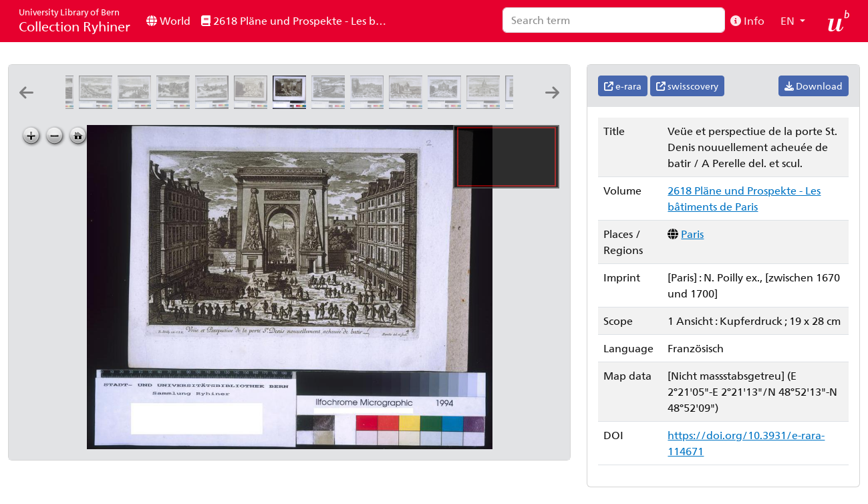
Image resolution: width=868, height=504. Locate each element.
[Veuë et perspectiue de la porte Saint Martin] (253, 105)
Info (747, 20)
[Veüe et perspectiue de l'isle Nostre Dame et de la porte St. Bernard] (98, 105)
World (168, 20)
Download (814, 86)
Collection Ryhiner (75, 20)
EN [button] (789, 20)
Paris (692, 234)
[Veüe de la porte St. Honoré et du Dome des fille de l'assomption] (408, 105)
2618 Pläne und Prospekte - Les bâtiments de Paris (299, 20)
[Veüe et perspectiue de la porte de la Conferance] (331, 105)
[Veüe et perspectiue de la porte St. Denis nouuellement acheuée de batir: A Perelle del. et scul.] (292, 105)
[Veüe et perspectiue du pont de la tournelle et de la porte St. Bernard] (137, 105)
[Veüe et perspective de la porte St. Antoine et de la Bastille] (370, 105)
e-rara (623, 86)
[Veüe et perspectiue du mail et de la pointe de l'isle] (176, 105)
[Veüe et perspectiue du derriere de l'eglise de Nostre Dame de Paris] (214, 105)
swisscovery (687, 86)
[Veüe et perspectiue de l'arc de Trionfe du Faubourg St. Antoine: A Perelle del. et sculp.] (447, 105)
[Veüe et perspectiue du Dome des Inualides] (486, 105)
